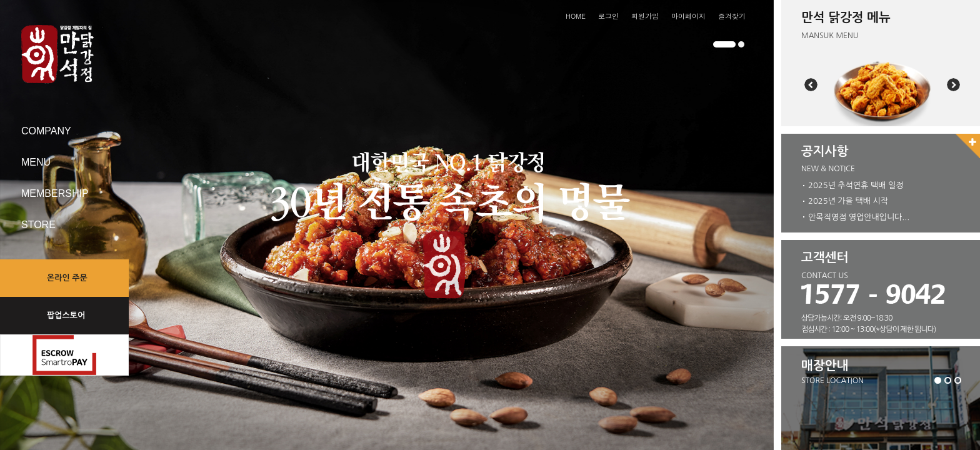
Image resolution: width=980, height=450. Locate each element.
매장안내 (825, 366)
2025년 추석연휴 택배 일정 (856, 185)
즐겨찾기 (732, 16)
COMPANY (46, 131)
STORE (38, 225)
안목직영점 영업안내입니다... (859, 215)
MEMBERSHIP (55, 193)
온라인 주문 (67, 278)
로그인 (608, 16)
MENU (36, 162)
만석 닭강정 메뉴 (846, 17)
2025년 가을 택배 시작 (848, 200)
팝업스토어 (66, 315)
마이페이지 (688, 16)
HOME (576, 16)
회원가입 (645, 16)
